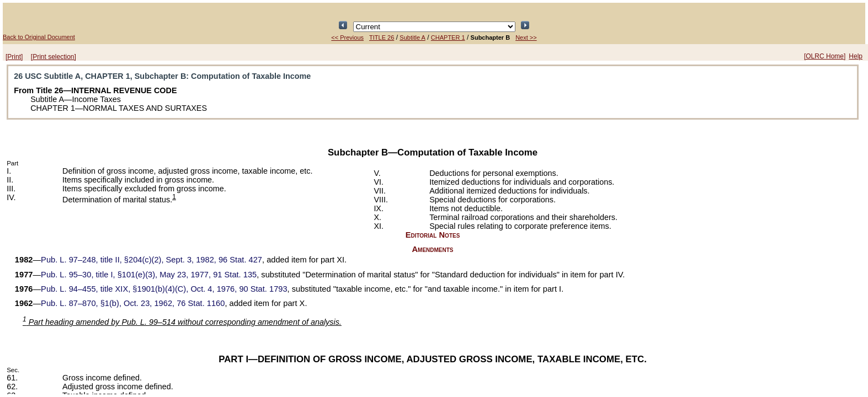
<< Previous (347, 37)
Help (856, 56)
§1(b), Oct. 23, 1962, (133, 303)
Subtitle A (412, 37)
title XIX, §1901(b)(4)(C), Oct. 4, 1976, (164, 289)
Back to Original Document (39, 37)
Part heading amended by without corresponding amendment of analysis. (182, 322)
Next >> (526, 37)
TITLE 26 (382, 37)
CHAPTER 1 (448, 37)
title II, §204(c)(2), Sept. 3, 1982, (151, 260)
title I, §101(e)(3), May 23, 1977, (149, 275)
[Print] (14, 57)
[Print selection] (54, 57)
